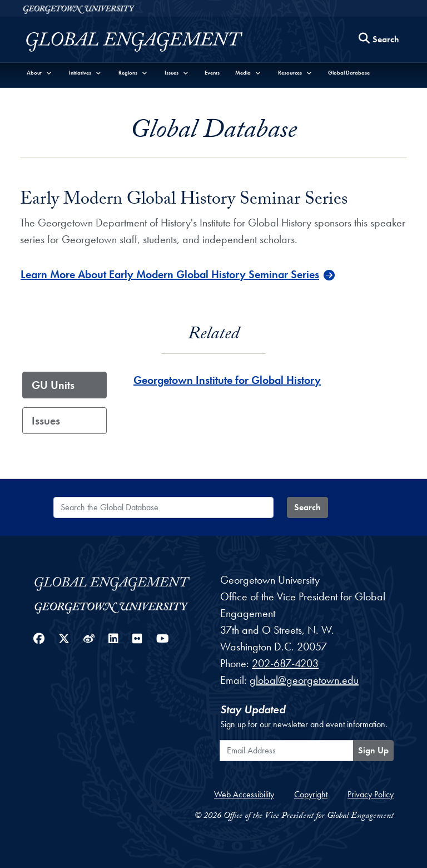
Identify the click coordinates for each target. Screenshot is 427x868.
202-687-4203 (285, 663)
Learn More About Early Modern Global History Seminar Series (170, 274)
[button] (39, 73)
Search (307, 507)
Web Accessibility (244, 794)
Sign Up (373, 750)
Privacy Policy (371, 794)
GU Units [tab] (53, 385)
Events (212, 73)
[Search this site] (379, 40)
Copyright (311, 794)
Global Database (349, 73)
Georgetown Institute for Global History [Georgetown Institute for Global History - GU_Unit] (227, 380)
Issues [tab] (46, 421)
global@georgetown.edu (304, 680)
